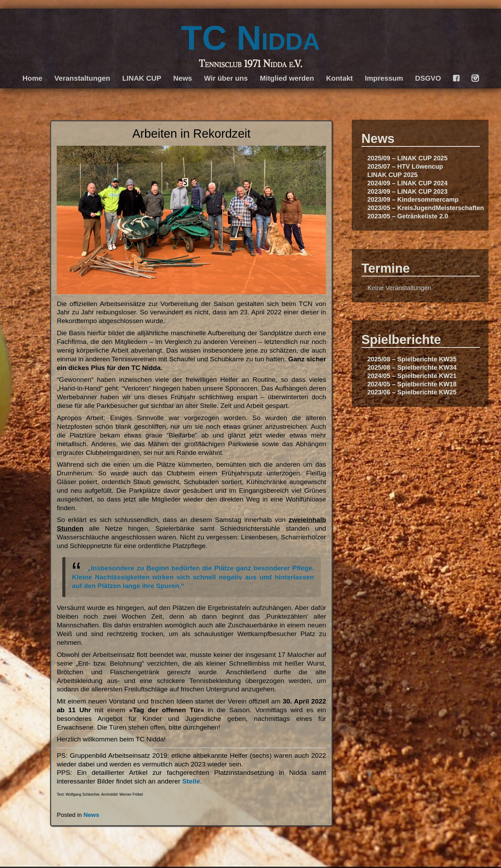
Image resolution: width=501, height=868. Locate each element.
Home (32, 78)
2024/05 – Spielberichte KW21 (412, 376)
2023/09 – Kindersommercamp (413, 199)
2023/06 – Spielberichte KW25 (412, 392)
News (183, 78)
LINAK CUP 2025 (393, 175)
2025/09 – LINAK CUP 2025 (408, 158)
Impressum (384, 78)
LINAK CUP (142, 78)
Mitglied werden (287, 78)
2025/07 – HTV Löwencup (405, 166)
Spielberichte (401, 340)
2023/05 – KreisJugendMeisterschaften (426, 208)
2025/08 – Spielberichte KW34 (412, 367)
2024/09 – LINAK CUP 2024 (408, 183)
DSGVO (428, 78)
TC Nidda (250, 38)
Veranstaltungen (82, 78)
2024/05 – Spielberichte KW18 (412, 384)
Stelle (191, 781)
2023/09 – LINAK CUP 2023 (408, 191)
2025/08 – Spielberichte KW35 (412, 359)
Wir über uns (226, 78)
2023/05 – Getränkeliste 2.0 (408, 216)
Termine (386, 268)
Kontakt (339, 78)
